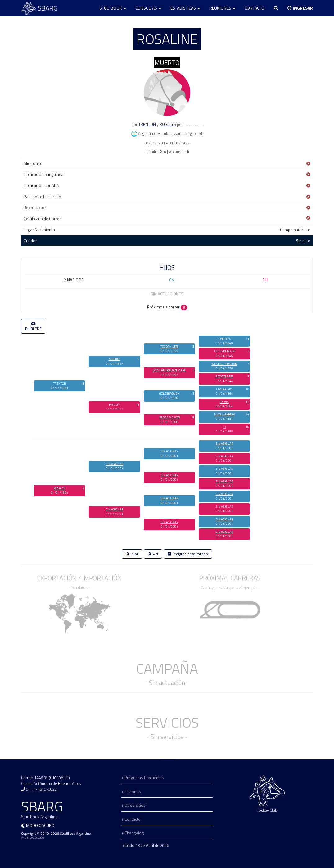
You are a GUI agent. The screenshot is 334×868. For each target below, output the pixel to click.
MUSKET (115, 359)
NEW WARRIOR (224, 414)
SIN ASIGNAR (115, 464)
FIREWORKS (224, 389)
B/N (153, 554)
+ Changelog (133, 833)
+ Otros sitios (133, 805)
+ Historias (131, 792)
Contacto (255, 8)
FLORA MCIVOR (169, 417)
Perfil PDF (33, 327)
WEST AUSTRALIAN (224, 364)
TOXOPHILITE (169, 347)
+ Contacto (131, 819)
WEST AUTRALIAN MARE (169, 370)
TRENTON (147, 124)
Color (132, 554)
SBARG (39, 8)
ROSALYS (168, 124)
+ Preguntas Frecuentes (143, 778)
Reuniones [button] (222, 8)
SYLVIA (224, 402)
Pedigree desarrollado (188, 554)
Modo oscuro (40, 825)
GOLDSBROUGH (169, 393)
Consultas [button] (148, 8)
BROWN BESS (224, 376)
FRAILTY (114, 405)
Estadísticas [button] (185, 8)
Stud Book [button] (113, 8)
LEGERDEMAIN (224, 351)
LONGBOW (224, 339)
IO (224, 427)
